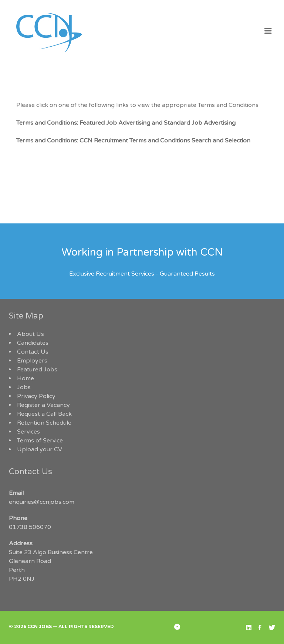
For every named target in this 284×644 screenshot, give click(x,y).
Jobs (24, 387)
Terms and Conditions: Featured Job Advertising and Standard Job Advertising (126, 123)
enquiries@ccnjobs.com (42, 502)
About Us (31, 334)
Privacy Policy (36, 396)
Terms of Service (40, 441)
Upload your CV (40, 449)
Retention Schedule (44, 423)
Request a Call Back (44, 414)
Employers (32, 361)
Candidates (33, 343)
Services (28, 432)
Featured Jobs (37, 370)
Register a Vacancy (43, 405)
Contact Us (33, 352)
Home (26, 378)
